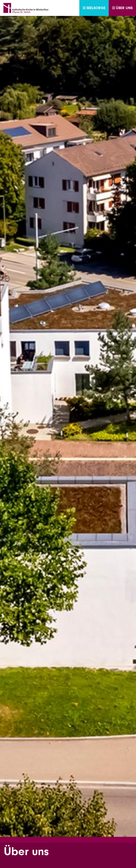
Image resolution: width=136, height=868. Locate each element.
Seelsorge (94, 8)
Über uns (122, 8)
